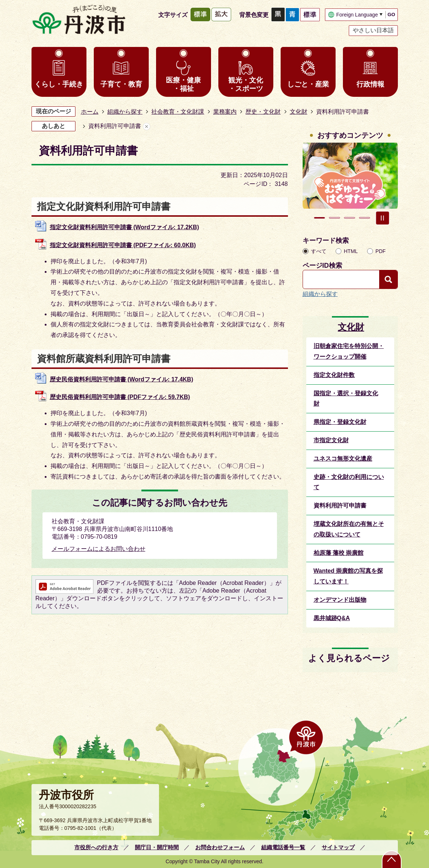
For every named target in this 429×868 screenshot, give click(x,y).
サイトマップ (338, 847)
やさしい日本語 (373, 30)
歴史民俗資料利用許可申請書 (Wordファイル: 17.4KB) (122, 379)
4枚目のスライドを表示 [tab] (365, 218)
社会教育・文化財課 (178, 112)
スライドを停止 (382, 218)
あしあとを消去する (147, 126)
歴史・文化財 (263, 112)
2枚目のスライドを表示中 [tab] (334, 218)
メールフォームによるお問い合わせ (99, 549)
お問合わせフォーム (220, 847)
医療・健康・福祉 (183, 84)
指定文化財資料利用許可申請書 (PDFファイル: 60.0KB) (123, 245)
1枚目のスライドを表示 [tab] (319, 218)
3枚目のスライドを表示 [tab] (350, 218)
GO (391, 14)
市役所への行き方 (96, 847)
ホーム (90, 112)
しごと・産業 (308, 84)
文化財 (299, 112)
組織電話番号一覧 (283, 847)
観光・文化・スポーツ (246, 84)
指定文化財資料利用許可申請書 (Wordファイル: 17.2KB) (125, 227)
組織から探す (125, 112)
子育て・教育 (121, 84)
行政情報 (370, 84)
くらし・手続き (59, 84)
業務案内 (225, 112)
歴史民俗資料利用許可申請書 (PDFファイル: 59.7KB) (120, 397)
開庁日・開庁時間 (157, 847)
